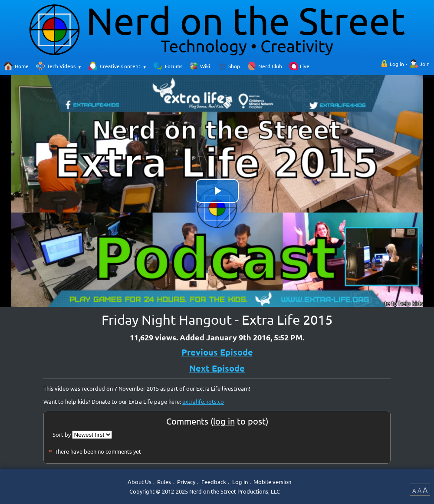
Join (425, 64)
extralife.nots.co (203, 401)
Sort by (62, 434)
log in (224, 421)
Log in (397, 64)
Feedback (214, 482)
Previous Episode (217, 352)
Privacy (186, 482)
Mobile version (272, 482)
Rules (164, 482)
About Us (140, 482)
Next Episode (217, 368)
